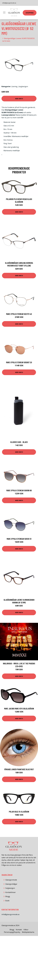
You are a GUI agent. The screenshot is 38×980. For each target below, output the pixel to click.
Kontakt (19, 930)
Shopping (30, 13)
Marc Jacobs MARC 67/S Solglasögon (19, 709)
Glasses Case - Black (19, 442)
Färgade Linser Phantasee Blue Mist (19, 769)
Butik (7, 901)
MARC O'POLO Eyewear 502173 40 (19, 314)
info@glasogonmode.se (9, 3)
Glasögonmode (11, 880)
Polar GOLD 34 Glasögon (19, 812)
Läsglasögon (23, 86)
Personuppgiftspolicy (12, 932)
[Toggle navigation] (4, 12)
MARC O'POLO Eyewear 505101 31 (19, 539)
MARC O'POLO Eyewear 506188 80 (19, 490)
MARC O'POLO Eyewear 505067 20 (19, 362)
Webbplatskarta (28, 932)
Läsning (14, 86)
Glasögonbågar (11, 884)
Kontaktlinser (11, 892)
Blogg (8, 896)
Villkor (26, 930)
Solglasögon (10, 888)
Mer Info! (19, 99)
